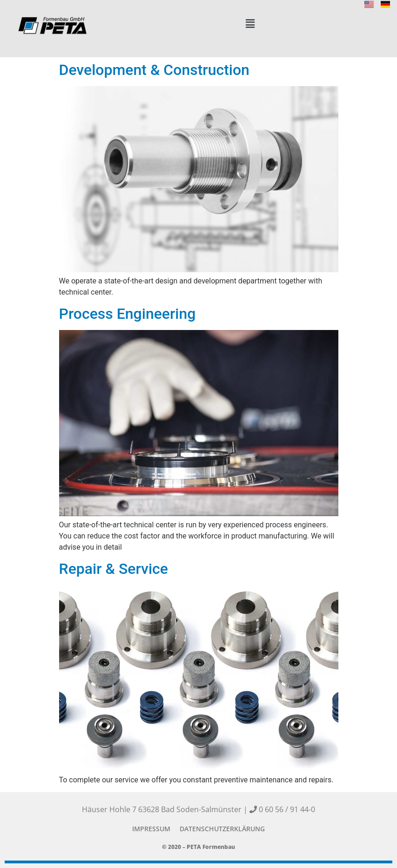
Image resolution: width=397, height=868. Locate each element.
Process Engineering (128, 314)
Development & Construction (154, 70)
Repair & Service (114, 569)
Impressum (151, 829)
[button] (250, 24)
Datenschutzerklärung (222, 829)
